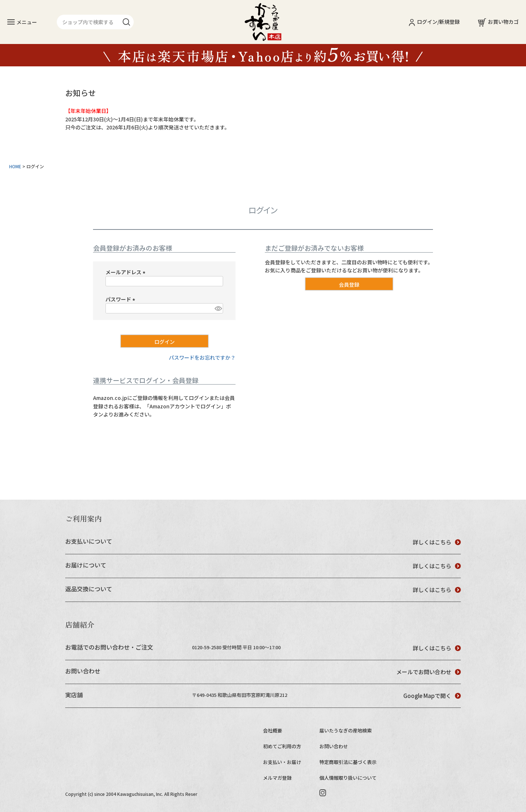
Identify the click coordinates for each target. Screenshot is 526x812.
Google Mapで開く (432, 696)
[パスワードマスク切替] (218, 308)
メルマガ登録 (277, 778)
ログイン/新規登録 (434, 22)
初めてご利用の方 (282, 746)
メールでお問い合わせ (429, 672)
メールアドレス (127, 272)
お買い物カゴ (498, 22)
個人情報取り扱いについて (348, 778)
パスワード (121, 299)
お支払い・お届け (282, 762)
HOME (15, 166)
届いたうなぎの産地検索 (346, 730)
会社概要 (273, 730)
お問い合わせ (334, 746)
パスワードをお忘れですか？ (202, 357)
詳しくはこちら (437, 542)
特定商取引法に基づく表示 (348, 762)
